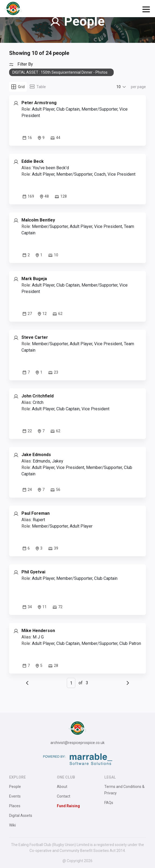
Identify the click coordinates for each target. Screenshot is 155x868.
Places (15, 806)
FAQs (109, 803)
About (62, 787)
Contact (64, 796)
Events (15, 796)
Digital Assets (21, 816)
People (15, 787)
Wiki (12, 825)
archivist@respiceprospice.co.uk (77, 743)
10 (119, 87)
